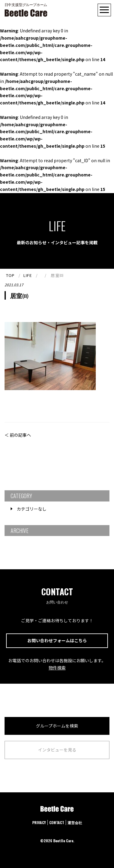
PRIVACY (39, 822)
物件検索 (57, 668)
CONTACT (57, 822)
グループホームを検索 (57, 726)
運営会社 (75, 822)
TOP (10, 275)
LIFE (28, 275)
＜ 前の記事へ (18, 435)
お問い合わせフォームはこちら (57, 640)
